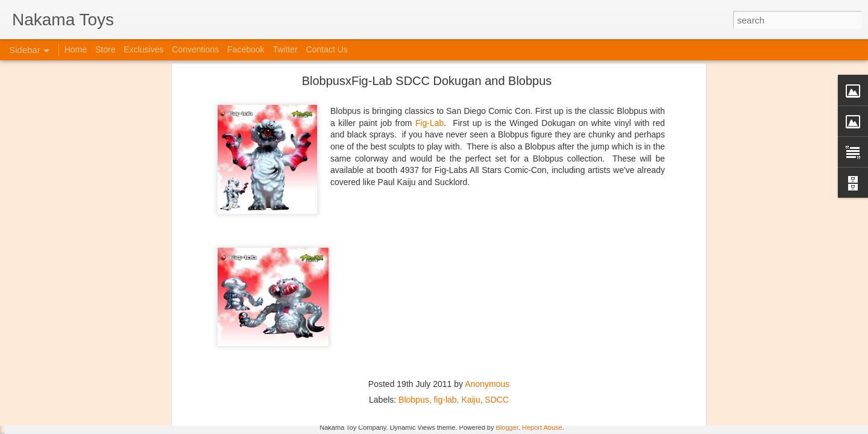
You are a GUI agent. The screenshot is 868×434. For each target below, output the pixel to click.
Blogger (507, 427)
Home (76, 49)
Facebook (246, 49)
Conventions (195, 49)
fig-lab (445, 304)
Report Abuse (542, 427)
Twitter (285, 49)
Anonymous (487, 289)
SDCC (497, 304)
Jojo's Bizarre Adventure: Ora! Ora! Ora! (93, 399)
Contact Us (327, 49)
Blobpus (414, 304)
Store (105, 49)
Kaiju (470, 304)
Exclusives (143, 49)
